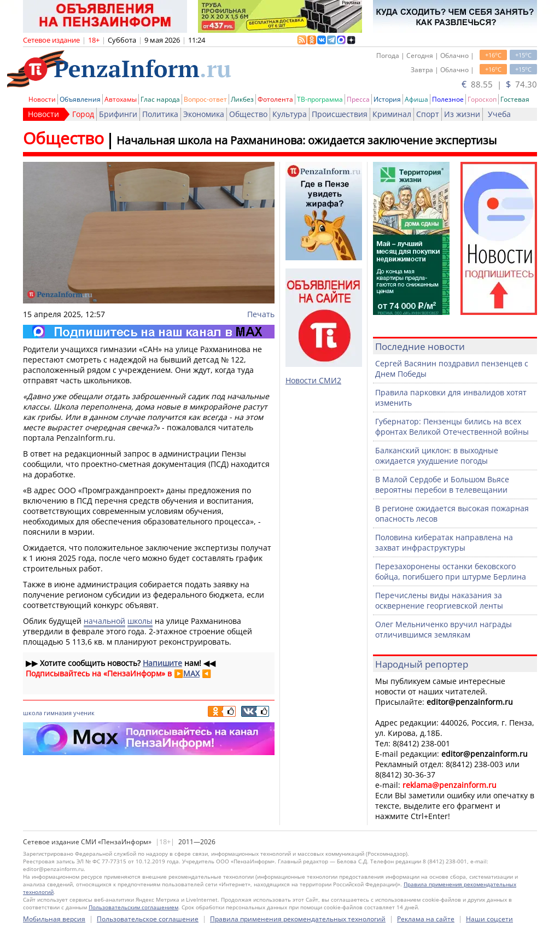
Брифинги (118, 114)
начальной (104, 621)
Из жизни (462, 114)
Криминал (392, 114)
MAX (191, 673)
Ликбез (242, 99)
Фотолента (275, 99)
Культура (290, 114)
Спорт (428, 114)
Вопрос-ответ (205, 99)
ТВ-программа (320, 99)
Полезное (448, 99)
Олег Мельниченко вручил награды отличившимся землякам (444, 629)
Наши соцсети (489, 919)
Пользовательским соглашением (133, 907)
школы (140, 621)
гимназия (58, 713)
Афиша (416, 99)
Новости (42, 99)
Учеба (499, 114)
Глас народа (160, 99)
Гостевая (515, 99)
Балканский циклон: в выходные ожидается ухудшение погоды (437, 455)
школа (33, 713)
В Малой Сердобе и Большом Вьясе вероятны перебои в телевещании (442, 484)
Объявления (80, 99)
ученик (84, 713)
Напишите (162, 663)
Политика (160, 114)
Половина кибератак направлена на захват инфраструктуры (444, 542)
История (387, 99)
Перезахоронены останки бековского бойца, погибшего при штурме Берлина (451, 571)
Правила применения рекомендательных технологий (298, 919)
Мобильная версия (54, 919)
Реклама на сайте (426, 919)
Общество (248, 114)
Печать (261, 314)
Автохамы (121, 99)
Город (83, 114)
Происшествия (340, 114)
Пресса (358, 99)
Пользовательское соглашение (148, 919)
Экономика (204, 114)
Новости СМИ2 (313, 380)
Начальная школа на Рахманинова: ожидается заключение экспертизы (307, 140)
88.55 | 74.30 (499, 84)
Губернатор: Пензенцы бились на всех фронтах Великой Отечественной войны (452, 426)
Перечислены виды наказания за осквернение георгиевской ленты (439, 600)
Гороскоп (482, 99)
